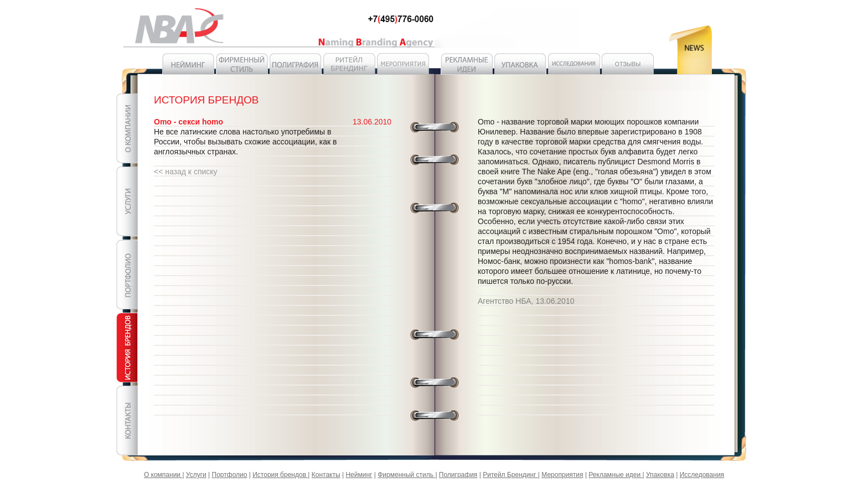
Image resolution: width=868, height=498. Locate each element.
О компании (163, 475)
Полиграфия (458, 475)
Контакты (326, 475)
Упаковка (660, 475)
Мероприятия (562, 475)
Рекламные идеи (615, 475)
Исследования (702, 475)
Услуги (196, 475)
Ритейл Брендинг (510, 475)
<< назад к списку (186, 172)
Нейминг (359, 475)
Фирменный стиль (406, 475)
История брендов (280, 475)
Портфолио (230, 475)
